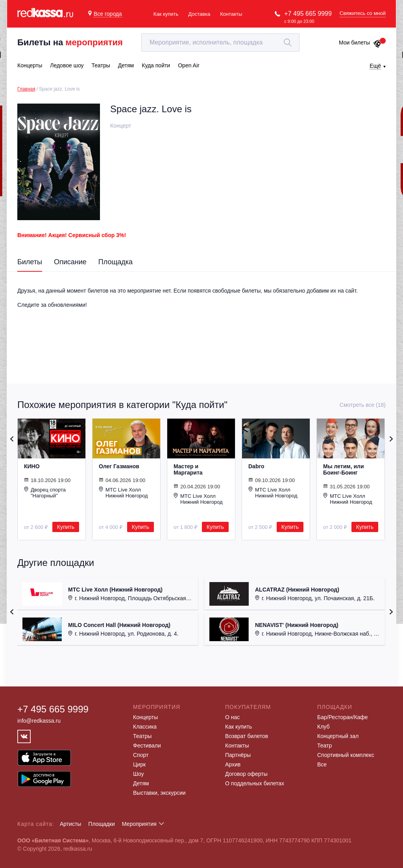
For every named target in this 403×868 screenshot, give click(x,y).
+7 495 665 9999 (308, 14)
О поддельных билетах (255, 783)
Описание (70, 262)
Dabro (256, 466)
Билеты (30, 262)
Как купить (166, 14)
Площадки (102, 824)
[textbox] (220, 43)
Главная (26, 89)
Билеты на (70, 42)
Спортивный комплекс (346, 755)
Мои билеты (360, 43)
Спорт (141, 755)
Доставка (199, 14)
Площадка (116, 262)
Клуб (324, 727)
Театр (324, 746)
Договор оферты (246, 774)
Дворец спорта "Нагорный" (45, 492)
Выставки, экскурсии (159, 793)
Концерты (145, 717)
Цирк (139, 764)
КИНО (32, 466)
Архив (233, 764)
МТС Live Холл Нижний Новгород (123, 492)
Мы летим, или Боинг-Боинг (344, 469)
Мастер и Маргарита (188, 469)
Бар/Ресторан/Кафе (343, 717)
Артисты (71, 824)
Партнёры (238, 755)
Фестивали (147, 746)
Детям (141, 783)
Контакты (231, 14)
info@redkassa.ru (39, 721)
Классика (145, 727)
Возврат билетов (247, 736)
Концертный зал (338, 736)
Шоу (138, 774)
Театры (142, 736)
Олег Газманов (119, 466)
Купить (66, 527)
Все (322, 764)
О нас (232, 717)
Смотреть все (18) (363, 405)
